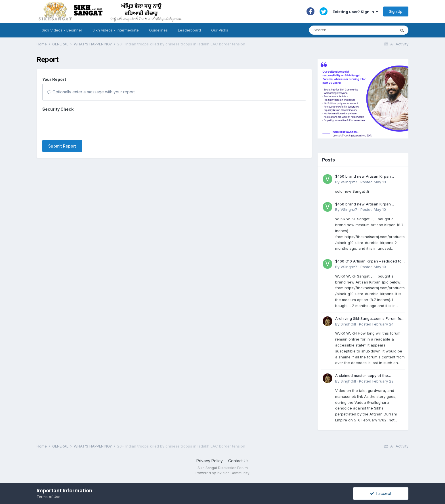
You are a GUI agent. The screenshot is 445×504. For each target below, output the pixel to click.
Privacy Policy (210, 461)
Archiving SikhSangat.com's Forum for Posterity (369, 319)
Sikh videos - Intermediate (116, 30)
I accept (381, 493)
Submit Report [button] (62, 124)
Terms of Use (49, 497)
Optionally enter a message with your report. (92, 92)
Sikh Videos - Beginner (62, 30)
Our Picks (220, 30)
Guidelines (158, 30)
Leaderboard (189, 30)
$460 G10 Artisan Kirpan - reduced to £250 (368, 262)
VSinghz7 (349, 182)
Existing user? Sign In (355, 12)
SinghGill (348, 324)
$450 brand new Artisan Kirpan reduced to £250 (363, 177)
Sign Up (396, 11)
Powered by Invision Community (222, 473)
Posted (373, 182)
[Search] (347, 30)
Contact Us (238, 461)
